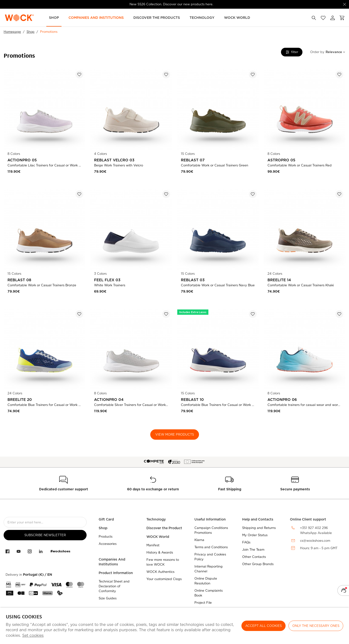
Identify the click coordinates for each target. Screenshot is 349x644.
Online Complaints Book (209, 593)
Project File (203, 603)
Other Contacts (254, 557)
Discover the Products (157, 18)
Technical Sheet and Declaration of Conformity (114, 586)
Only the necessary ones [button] (316, 626)
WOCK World (237, 18)
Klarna (199, 540)
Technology (202, 18)
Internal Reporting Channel (209, 569)
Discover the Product (164, 528)
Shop (54, 18)
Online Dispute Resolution (206, 581)
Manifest (153, 545)
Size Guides (108, 598)
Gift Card (106, 519)
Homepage (12, 32)
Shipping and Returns (259, 528)
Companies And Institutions (112, 562)
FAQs (246, 542)
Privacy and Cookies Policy (210, 557)
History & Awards (160, 552)
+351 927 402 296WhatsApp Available (316, 530)
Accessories (108, 544)
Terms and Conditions (211, 547)
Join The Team (253, 550)
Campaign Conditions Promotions (211, 530)
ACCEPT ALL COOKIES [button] (263, 626)
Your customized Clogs (164, 579)
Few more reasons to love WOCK (163, 562)
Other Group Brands (258, 564)
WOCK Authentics (160, 572)
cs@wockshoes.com (315, 541)
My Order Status (255, 535)
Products (106, 537)
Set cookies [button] (33, 635)
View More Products (175, 435)
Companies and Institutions (96, 18)
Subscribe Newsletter (45, 535)
